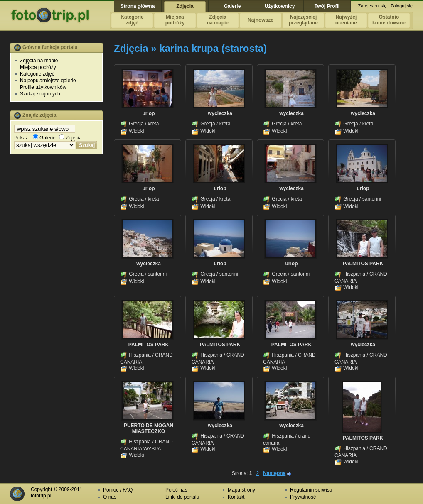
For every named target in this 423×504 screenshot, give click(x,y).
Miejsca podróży (38, 67)
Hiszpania (354, 274)
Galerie (44, 138)
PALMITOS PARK (363, 264)
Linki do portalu (182, 497)
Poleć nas (176, 490)
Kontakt (236, 497)
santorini (372, 199)
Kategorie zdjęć (37, 74)
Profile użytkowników (43, 87)
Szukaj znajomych (40, 94)
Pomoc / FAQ (118, 490)
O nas (110, 497)
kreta (154, 124)
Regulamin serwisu (311, 490)
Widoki (136, 131)
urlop (149, 113)
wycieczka (220, 113)
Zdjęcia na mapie (39, 61)
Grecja (136, 124)
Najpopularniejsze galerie (48, 81)
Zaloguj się (402, 6)
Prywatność (303, 497)
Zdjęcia (70, 138)
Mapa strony (241, 490)
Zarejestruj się (373, 6)
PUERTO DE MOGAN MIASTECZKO (149, 428)
